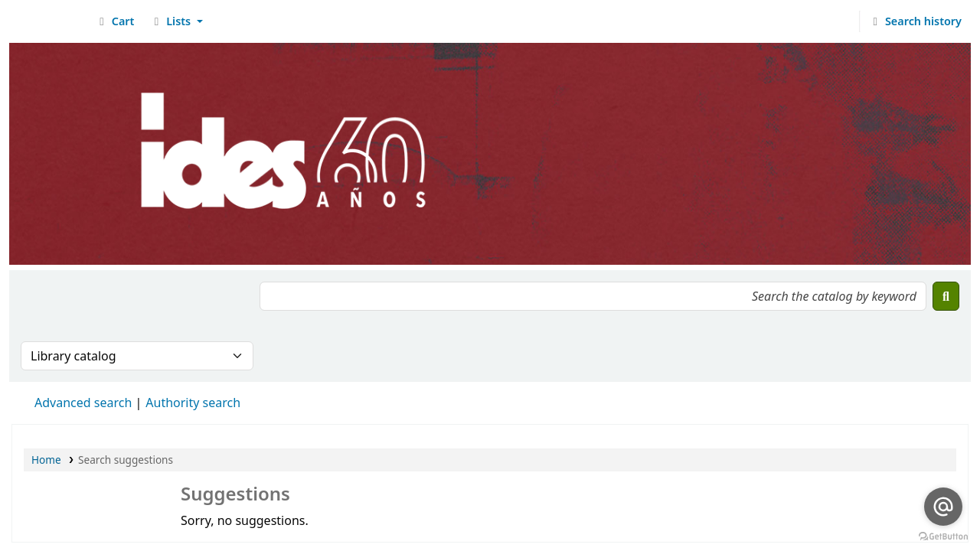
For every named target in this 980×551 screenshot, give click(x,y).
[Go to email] (943, 507)
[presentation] (137, 311)
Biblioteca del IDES (51, 21)
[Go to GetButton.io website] (943, 536)
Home (46, 460)
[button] (114, 21)
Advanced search (83, 403)
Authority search (193, 403)
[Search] (946, 296)
